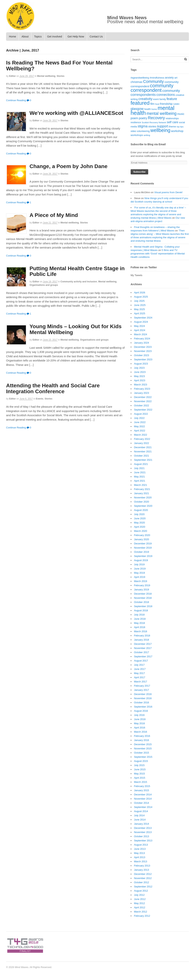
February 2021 (142, 489)
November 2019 (143, 548)
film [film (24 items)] (152, 104)
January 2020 (142, 539)
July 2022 (139, 418)
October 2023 (142, 355)
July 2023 (139, 368)
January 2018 (142, 640)
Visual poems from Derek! (168, 192)
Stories (61, 76)
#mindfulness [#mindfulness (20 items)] (157, 78)
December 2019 (143, 544)
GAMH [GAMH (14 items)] (176, 104)
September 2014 (143, 807)
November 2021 (143, 451)
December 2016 (143, 694)
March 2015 (141, 782)
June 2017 (140, 669)
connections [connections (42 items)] (166, 95)
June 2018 (140, 619)
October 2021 (142, 456)
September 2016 (143, 707)
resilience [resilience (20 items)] (136, 122)
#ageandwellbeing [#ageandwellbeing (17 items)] (140, 78)
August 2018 (141, 610)
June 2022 (140, 422)
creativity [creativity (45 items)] (145, 99)
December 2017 (143, 644)
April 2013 (140, 857)
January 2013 (142, 870)
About (25, 37)
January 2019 (142, 590)
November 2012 (143, 878)
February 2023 (142, 389)
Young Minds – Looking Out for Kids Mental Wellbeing (76, 329)
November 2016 (143, 698)
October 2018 (142, 602)
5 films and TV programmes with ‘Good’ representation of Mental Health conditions (158, 254)
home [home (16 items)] (154, 109)
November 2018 (143, 598)
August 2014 (141, 811)
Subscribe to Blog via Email (148, 144)
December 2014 (143, 795)
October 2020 (142, 502)
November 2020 (143, 498)
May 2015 (139, 774)
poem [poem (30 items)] (134, 118)
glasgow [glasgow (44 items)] (137, 109)
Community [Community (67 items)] (153, 82)
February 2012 (142, 916)
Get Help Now (76, 37)
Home (12, 37)
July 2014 (139, 815)
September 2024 (143, 318)
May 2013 (139, 853)
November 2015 (143, 749)
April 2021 (140, 481)
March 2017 (141, 682)
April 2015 (140, 778)
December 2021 (143, 447)
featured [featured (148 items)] (140, 103)
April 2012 (140, 907)
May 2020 (139, 523)
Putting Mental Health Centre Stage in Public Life (77, 271)
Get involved (55, 37)
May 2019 (139, 573)
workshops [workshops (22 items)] (137, 135)
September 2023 (143, 359)
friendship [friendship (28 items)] (166, 104)
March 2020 (141, 531)
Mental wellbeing (46, 76)
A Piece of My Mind (54, 215)
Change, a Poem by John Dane (68, 166)
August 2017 (141, 661)
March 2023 (141, 385)
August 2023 (141, 364)
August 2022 (141, 414)
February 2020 (142, 535)
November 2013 (143, 832)
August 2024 (141, 322)
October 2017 (142, 652)
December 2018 (143, 594)
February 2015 (142, 786)
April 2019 (140, 577)
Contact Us (96, 37)
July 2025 (139, 301)
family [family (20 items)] (163, 99)
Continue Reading (16, 100)
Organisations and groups (44, 285)
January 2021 (142, 493)
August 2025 (141, 297)
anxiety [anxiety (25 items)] (169, 78)
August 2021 (141, 464)
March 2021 (141, 485)
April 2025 (140, 313)
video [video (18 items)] (133, 131)
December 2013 (143, 828)
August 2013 (141, 845)
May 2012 (139, 903)
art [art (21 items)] (176, 78)
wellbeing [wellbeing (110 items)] (160, 130)
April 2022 (140, 431)
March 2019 (141, 581)
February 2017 (142, 686)
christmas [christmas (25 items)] (137, 82)
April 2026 (140, 293)
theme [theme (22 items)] (172, 127)
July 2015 (139, 765)
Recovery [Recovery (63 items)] (156, 118)
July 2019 (139, 564)
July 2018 (139, 615)
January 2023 (142, 393)
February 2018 (142, 636)
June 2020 (140, 518)
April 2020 (140, 527)
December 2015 (143, 744)
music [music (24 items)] (181, 114)
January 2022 (142, 443)
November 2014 (143, 799)
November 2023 (143, 351)
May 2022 (139, 426)
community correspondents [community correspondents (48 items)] (155, 93)
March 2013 (141, 861)
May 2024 (139, 326)
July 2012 (139, 895)
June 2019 (140, 569)
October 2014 (142, 803)
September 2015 (143, 757)
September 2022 (143, 410)
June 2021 (140, 472)
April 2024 (140, 330)
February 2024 (142, 339)
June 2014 (140, 820)
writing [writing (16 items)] (147, 135)
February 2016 (142, 736)
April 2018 (140, 627)
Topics (38, 37)
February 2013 (142, 866)
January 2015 (142, 790)
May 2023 (139, 376)
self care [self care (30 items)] (173, 122)
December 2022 (143, 397)
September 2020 (143, 506)
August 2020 (141, 510)
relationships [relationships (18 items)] (172, 118)
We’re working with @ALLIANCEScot (76, 113)
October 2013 (142, 836)
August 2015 (141, 761)
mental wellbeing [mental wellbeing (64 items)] (161, 113)
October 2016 (142, 702)
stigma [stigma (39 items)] (143, 126)
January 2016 (142, 740)
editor (12, 76)
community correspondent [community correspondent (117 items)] (152, 88)
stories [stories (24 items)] (152, 126)
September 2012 (143, 887)
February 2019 (142, 585)
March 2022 (141, 435)
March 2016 (141, 732)
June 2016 (140, 719)
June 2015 (140, 769)
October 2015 (142, 753)
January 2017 (142, 690)
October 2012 (142, 882)
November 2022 (143, 401)
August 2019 (141, 560)
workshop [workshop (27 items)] (177, 131)
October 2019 (142, 552)
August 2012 (141, 891)
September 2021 (143, 460)
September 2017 (143, 656)
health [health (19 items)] (147, 109)
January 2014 (142, 824)
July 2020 (139, 514)
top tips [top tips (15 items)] (180, 127)
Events (40, 399)
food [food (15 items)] (157, 104)
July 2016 (139, 715)
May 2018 (139, 623)
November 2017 (143, 648)
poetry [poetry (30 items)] (143, 118)
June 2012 (140, 899)
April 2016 (140, 728)
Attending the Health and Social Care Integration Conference (53, 388)
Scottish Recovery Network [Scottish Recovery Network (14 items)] (154, 122)
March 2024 (141, 334)
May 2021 (139, 477)
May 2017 (139, 673)
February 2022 (142, 439)
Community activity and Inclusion (79, 282)
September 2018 (143, 606)
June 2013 (140, 849)
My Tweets (137, 275)
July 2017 (139, 665)
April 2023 (140, 380)
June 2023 (140, 372)
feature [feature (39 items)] (172, 99)
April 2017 (140, 677)
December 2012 (143, 874)
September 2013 (143, 841)
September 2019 (143, 556)
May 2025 (139, 309)
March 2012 (141, 912)
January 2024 (142, 343)
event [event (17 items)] (156, 99)
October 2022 (142, 405)
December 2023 (143, 347)
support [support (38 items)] (162, 126)
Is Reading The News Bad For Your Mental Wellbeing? (59, 66)
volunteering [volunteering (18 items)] (143, 131)
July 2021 (139, 468)
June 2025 (140, 305)
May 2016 (139, 723)
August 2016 (141, 711)
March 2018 (141, 631)
